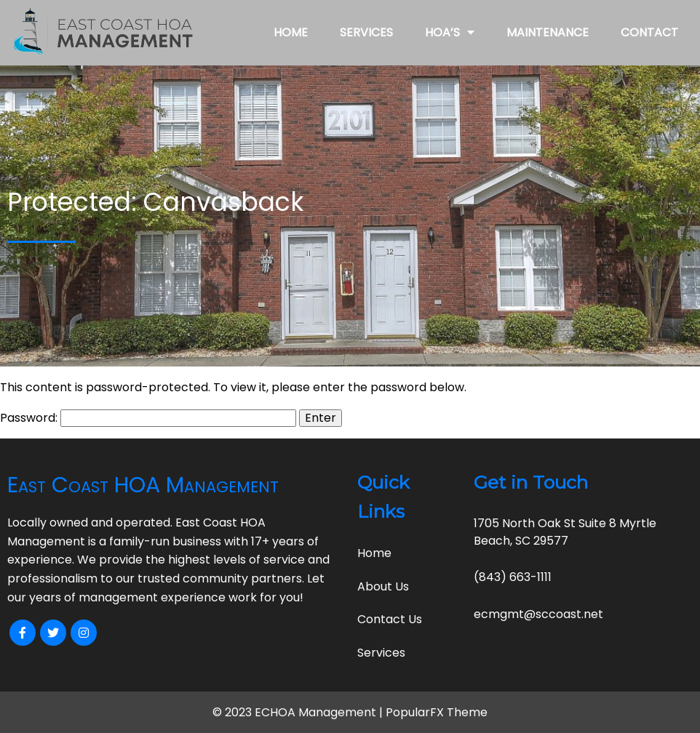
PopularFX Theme (437, 712)
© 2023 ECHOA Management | (299, 712)
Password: (148, 418)
